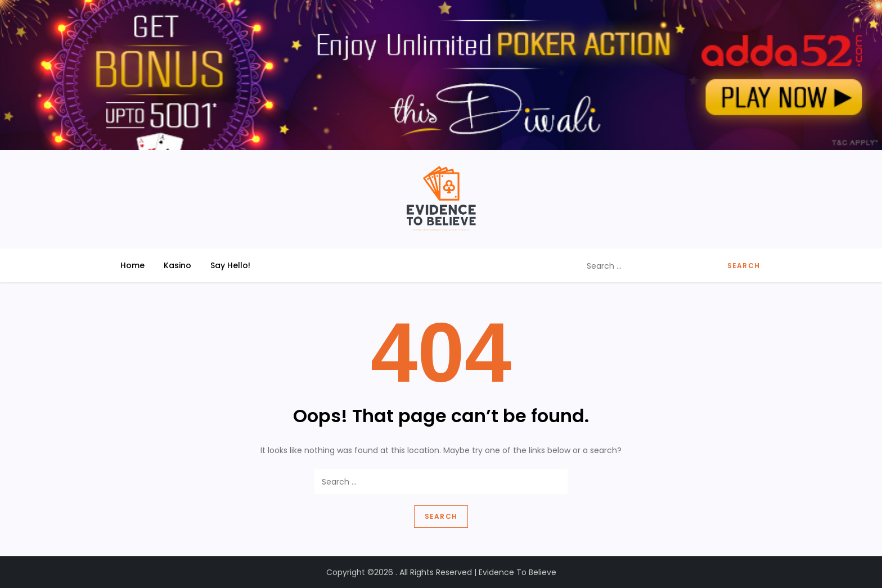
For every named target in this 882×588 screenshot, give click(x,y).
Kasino (177, 265)
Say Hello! (230, 265)
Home (132, 265)
